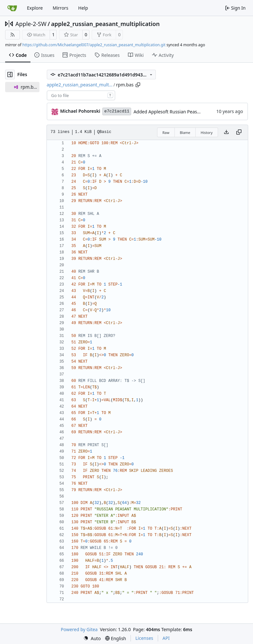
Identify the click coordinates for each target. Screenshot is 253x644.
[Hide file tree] (10, 75)
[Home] (12, 8)
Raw (166, 132)
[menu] (92, 638)
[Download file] (226, 132)
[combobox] (81, 95)
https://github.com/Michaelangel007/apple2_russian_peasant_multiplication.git (94, 45)
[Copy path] (138, 85)
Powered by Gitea (79, 629)
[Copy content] (239, 132)
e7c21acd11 (117, 111)
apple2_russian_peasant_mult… (80, 85)
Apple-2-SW (31, 24)
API (166, 638)
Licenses (144, 638)
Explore (35, 8)
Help (83, 8)
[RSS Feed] (13, 35)
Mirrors (60, 8)
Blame (185, 132)
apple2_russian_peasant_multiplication (105, 24)
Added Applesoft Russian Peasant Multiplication (184, 112)
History (207, 132)
